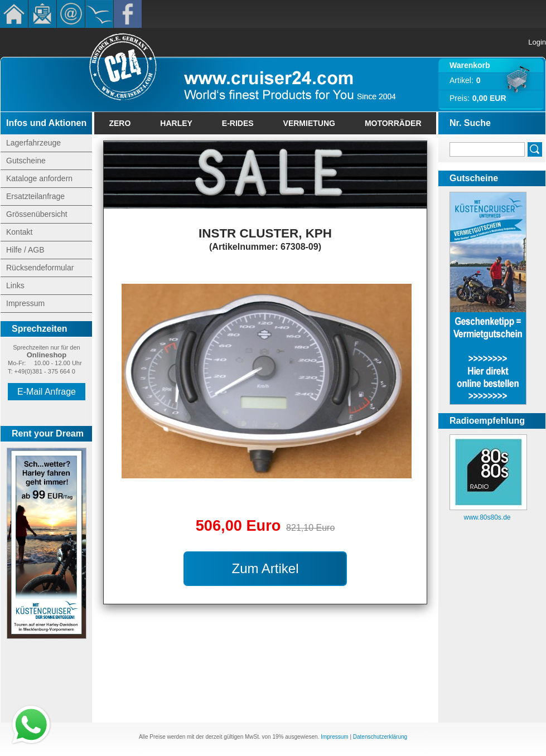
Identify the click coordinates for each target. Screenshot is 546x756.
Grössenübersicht (37, 214)
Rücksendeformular (40, 268)
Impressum (25, 303)
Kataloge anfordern (39, 178)
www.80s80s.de (487, 517)
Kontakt (71, 14)
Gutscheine (26, 161)
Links (15, 285)
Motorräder (393, 123)
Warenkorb (470, 65)
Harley (176, 123)
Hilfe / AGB (25, 250)
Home (14, 14)
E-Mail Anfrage (47, 392)
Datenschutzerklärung (380, 737)
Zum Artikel (265, 568)
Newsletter (42, 14)
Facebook (128, 14)
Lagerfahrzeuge (33, 143)
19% (278, 737)
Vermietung (309, 123)
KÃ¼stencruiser (99, 14)
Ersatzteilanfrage (35, 196)
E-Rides (238, 123)
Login (537, 42)
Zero (120, 123)
